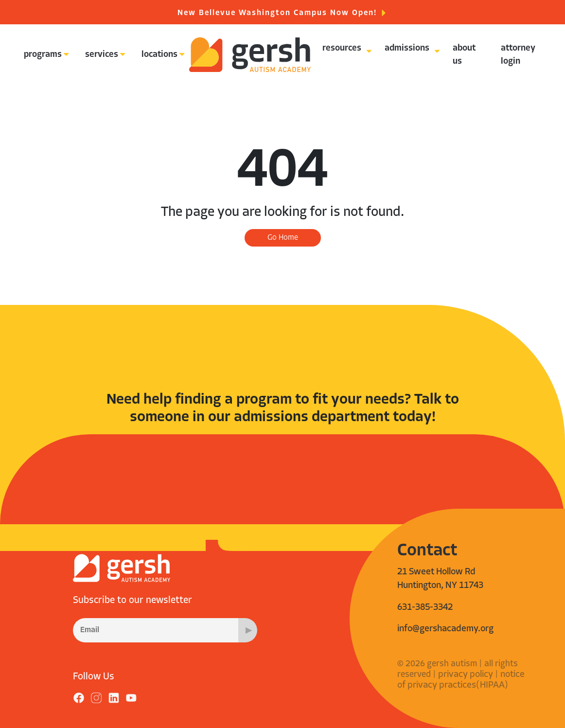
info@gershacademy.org (445, 629)
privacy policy (466, 675)
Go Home (283, 238)
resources (342, 48)
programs (43, 55)
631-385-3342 (425, 608)
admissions (407, 48)
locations (159, 55)
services (102, 55)
